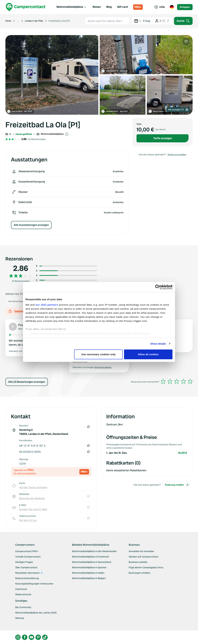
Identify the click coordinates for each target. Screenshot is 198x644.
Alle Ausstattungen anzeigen (31, 225)
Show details (158, 344)
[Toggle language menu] (172, 7)
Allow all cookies (148, 354)
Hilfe (160, 7)
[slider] (177, 381)
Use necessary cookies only (99, 354)
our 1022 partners (47, 305)
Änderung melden (177, 155)
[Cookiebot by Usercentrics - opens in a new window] (158, 287)
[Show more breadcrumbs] (18, 21)
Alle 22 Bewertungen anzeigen (27, 382)
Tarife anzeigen (163, 138)
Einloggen (185, 7)
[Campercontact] (26, 7)
